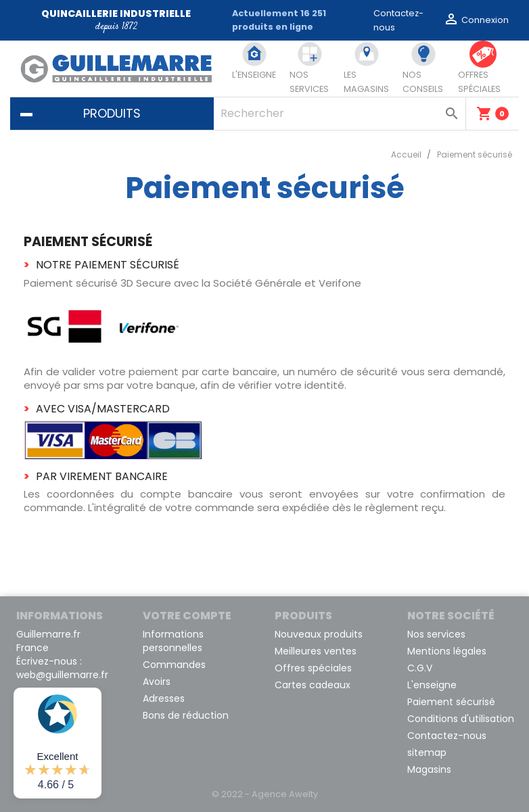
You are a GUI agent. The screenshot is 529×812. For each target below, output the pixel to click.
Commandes (174, 665)
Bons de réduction (186, 715)
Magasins (429, 769)
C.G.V (420, 668)
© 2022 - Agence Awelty (265, 794)
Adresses (164, 698)
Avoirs (157, 682)
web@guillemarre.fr (62, 675)
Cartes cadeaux (313, 685)
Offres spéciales (313, 668)
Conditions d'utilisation (461, 719)
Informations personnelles (173, 641)
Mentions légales (447, 651)
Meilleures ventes (316, 651)
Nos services (436, 634)
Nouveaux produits (319, 634)
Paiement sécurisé (451, 702)
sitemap (427, 753)
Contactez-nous (447, 736)
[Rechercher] (340, 114)
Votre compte (187, 616)
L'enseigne (432, 685)
